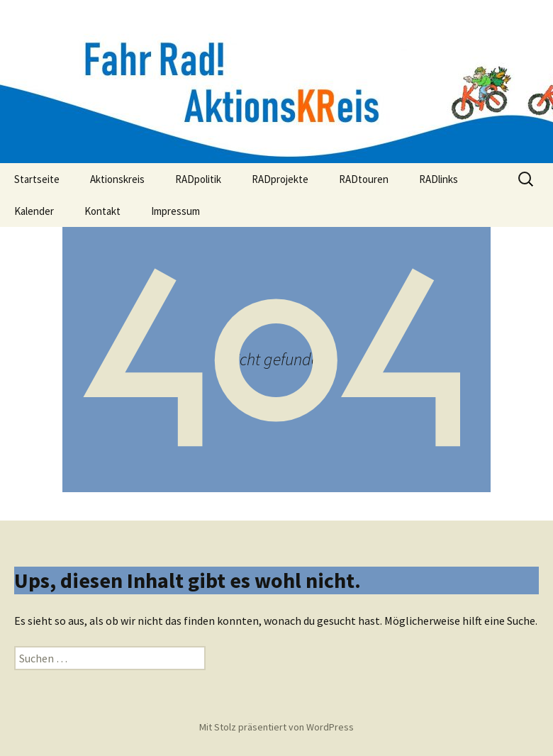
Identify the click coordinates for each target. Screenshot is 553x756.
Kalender (34, 211)
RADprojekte (280, 179)
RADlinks (439, 179)
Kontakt (102, 211)
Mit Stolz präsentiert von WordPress (276, 727)
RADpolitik (198, 179)
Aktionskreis (117, 179)
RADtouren (364, 179)
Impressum (175, 211)
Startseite (37, 179)
